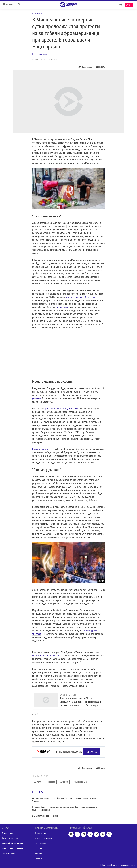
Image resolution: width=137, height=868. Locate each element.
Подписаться (92, 752)
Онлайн (38, 848)
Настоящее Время (40, 54)
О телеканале (8, 832)
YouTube (39, 853)
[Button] (85, 67)
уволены (36, 398)
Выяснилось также (42, 449)
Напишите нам (8, 853)
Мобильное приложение (13, 848)
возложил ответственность (46, 656)
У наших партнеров (44, 837)
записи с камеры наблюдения (80, 297)
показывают (62, 307)
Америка (37, 13)
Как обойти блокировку (12, 842)
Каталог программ (10, 837)
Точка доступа (42, 832)
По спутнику (41, 842)
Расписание (40, 858)
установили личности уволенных (61, 409)
